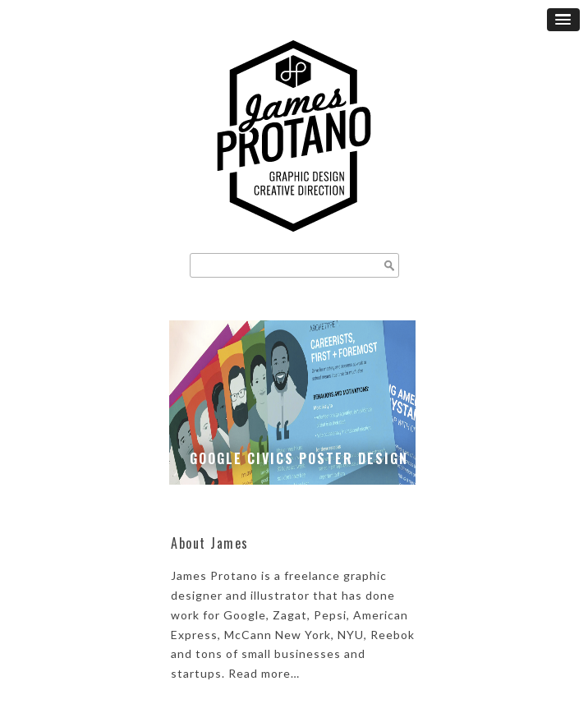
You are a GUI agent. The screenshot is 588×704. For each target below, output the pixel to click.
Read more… (264, 673)
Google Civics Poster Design (299, 458)
